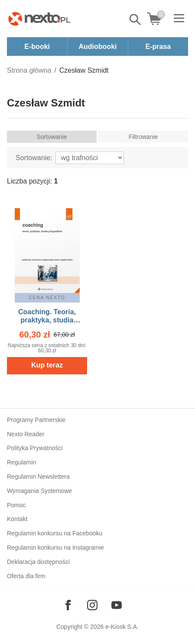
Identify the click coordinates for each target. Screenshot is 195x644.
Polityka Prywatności (35, 448)
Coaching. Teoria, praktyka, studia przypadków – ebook (47, 320)
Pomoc (16, 505)
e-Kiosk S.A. (122, 627)
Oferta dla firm (26, 576)
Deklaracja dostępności (38, 562)
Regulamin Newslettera (38, 477)
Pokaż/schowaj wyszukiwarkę (136, 19)
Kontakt (17, 519)
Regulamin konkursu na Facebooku (55, 533)
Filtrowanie (143, 137)
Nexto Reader (26, 434)
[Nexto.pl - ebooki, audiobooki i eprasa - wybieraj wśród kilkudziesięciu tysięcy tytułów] (39, 19)
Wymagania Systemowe (39, 491)
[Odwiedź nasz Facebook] (68, 605)
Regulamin (21, 462)
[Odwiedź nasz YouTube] (117, 605)
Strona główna (29, 70)
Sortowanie (52, 137)
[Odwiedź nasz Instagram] (92, 605)
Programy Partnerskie (36, 420)
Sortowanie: (34, 158)
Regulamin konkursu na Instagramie (55, 547)
